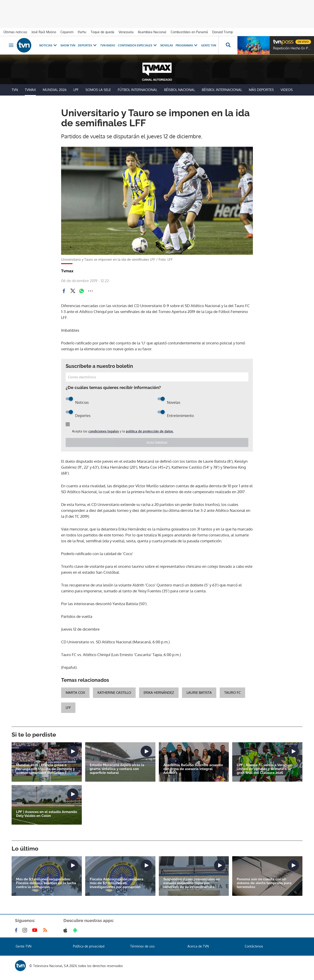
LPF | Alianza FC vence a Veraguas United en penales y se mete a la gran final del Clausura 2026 (265, 769)
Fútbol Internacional (137, 90)
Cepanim (67, 32)
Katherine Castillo (114, 693)
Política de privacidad (89, 946)
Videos (287, 90)
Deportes (88, 45)
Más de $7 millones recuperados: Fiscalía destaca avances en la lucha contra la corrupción (46, 883)
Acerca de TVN (198, 946)
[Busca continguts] (228, 45)
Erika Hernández (159, 693)
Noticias (49, 45)
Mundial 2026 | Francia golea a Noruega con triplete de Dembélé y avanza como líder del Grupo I (45, 769)
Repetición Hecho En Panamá (292, 48)
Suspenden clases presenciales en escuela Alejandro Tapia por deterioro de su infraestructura (192, 883)
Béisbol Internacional (222, 90)
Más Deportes (261, 90)
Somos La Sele (98, 90)
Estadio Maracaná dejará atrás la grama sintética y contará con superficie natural (117, 769)
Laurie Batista (199, 693)
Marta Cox (75, 693)
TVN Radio (108, 45)
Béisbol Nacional (179, 90)
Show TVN (68, 45)
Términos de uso (142, 946)
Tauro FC (232, 693)
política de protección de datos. (150, 431)
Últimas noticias (15, 32)
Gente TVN (209, 45)
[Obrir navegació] (11, 45)
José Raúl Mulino (44, 32)
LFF (68, 708)
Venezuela (126, 32)
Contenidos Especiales (138, 45)
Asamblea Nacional (152, 32)
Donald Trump (223, 32)
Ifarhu (82, 32)
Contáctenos (254, 946)
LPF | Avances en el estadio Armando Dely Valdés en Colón (47, 814)
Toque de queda (102, 32)
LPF (76, 90)
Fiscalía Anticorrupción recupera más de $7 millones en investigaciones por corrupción (117, 883)
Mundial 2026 (55, 90)
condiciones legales (104, 431)
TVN (15, 90)
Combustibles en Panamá (189, 32)
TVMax (30, 90)
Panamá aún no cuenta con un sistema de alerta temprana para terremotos (264, 883)
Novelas (167, 45)
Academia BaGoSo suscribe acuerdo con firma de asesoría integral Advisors (193, 769)
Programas (187, 45)
